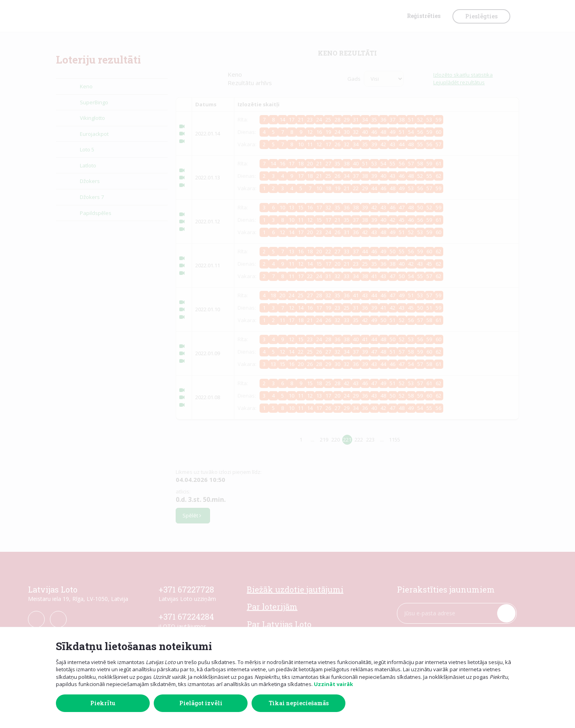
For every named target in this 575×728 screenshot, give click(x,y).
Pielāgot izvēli (201, 703)
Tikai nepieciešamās (299, 703)
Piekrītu (103, 703)
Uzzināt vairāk (333, 684)
